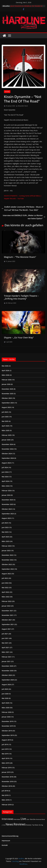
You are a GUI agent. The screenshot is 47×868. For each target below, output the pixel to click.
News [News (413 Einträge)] (9, 824)
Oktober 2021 (7, 620)
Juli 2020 (5, 689)
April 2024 (5, 481)
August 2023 (6, 518)
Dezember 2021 (7, 611)
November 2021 (8, 615)
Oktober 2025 (7, 398)
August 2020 (6, 684)
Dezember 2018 (7, 777)
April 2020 (5, 703)
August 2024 (6, 463)
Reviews (7, 92)
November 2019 (8, 726)
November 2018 (8, 781)
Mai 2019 (5, 754)
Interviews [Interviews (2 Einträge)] (17, 819)
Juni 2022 (5, 583)
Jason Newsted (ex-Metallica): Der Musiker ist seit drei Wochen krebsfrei (26, 7)
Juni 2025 (5, 417)
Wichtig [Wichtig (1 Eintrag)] (41, 825)
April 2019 (5, 758)
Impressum (6, 841)
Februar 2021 (7, 657)
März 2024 (6, 486)
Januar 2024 (6, 495)
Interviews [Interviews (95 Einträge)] (8, 819)
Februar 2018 (7, 805)
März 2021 (6, 652)
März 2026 (6, 375)
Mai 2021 (5, 643)
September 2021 (8, 624)
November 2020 (8, 671)
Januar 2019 (6, 772)
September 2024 (8, 458)
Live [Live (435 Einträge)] (23, 819)
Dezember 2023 (7, 500)
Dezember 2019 (7, 721)
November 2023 (8, 504)
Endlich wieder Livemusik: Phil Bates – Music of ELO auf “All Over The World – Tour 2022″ (22, 208)
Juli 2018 (5, 791)
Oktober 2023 (7, 509)
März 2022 (6, 597)
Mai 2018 (5, 795)
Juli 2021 (5, 634)
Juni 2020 (5, 694)
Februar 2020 (7, 712)
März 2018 (6, 800)
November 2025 (8, 394)
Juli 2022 (5, 578)
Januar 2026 (6, 384)
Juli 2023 (5, 523)
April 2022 (5, 592)
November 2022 (8, 560)
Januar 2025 (6, 440)
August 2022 (6, 574)
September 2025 (8, 403)
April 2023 (5, 537)
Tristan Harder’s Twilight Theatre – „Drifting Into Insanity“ (21, 297)
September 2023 (8, 514)
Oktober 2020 (7, 675)
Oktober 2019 (7, 731)
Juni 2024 (5, 472)
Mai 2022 (5, 588)
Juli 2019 (5, 744)
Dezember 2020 (7, 666)
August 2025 (6, 407)
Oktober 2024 (7, 454)
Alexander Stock (23, 106)
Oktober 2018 (7, 786)
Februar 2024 (7, 491)
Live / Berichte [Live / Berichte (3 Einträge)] (31, 819)
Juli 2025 (5, 412)
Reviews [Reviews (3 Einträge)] (29, 825)
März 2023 (6, 541)
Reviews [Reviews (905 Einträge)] (20, 824)
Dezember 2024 (7, 444)
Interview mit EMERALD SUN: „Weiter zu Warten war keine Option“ (24, 217)
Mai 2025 (5, 421)
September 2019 (8, 735)
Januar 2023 (6, 551)
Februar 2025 (7, 435)
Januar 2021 (6, 661)
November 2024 (8, 449)
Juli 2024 (5, 467)
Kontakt (5, 845)
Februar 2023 (7, 546)
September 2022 (8, 569)
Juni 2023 (5, 527)
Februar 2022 (7, 601)
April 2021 (5, 647)
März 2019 (6, 763)
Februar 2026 (7, 380)
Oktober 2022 (7, 564)
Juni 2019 (5, 749)
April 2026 (5, 370)
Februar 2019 (7, 768)
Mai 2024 (5, 477)
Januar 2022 (6, 606)
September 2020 (8, 680)
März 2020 (6, 708)
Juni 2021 (5, 638)
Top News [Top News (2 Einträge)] (35, 825)
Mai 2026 (5, 366)
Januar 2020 (6, 717)
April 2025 (5, 426)
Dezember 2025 (7, 389)
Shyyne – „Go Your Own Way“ (19, 338)
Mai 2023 (5, 532)
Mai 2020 (5, 698)
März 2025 (6, 430)
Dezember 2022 (7, 555)
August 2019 (6, 740)
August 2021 (6, 629)
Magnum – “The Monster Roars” (20, 257)
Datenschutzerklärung (10, 836)
